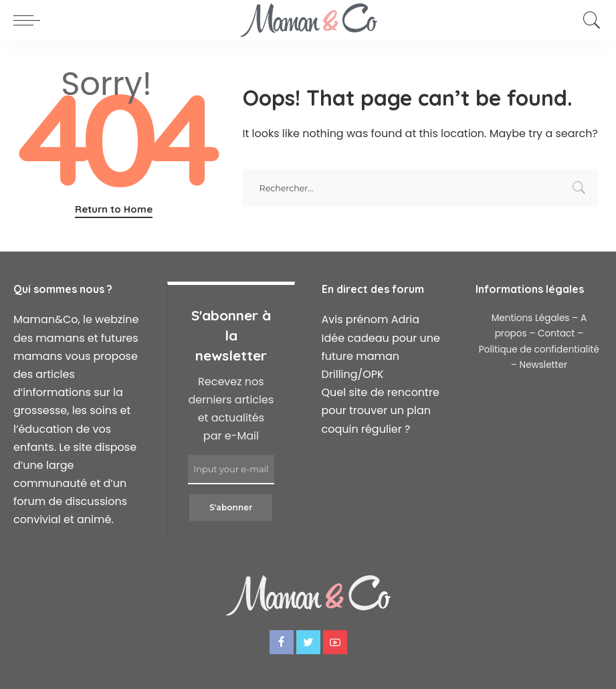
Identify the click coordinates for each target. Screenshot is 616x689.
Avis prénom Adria (371, 319)
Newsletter (543, 365)
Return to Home (114, 209)
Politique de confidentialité (539, 350)
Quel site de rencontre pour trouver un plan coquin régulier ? (381, 410)
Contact (556, 333)
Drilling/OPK (353, 374)
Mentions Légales (531, 318)
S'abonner (231, 507)
